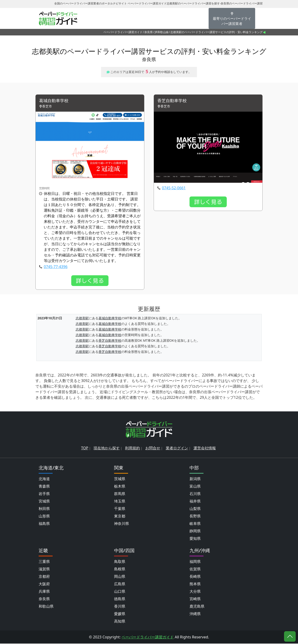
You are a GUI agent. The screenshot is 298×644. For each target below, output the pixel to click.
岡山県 (120, 577)
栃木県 (120, 487)
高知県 (120, 622)
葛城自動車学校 (55, 101)
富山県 (195, 487)
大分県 (195, 592)
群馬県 (120, 494)
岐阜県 (195, 524)
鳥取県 (120, 562)
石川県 (195, 494)
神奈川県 (122, 524)
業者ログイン (177, 448)
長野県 (195, 517)
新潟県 (195, 479)
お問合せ (153, 448)
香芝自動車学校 (174, 101)
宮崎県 (195, 599)
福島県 (44, 524)
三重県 (44, 562)
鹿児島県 (197, 607)
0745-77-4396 (56, 267)
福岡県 (195, 562)
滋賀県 (44, 569)
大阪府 (44, 584)
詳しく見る (90, 281)
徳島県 (120, 599)
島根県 (120, 569)
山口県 (120, 592)
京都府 (44, 577)
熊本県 (195, 584)
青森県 (44, 487)
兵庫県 (44, 592)
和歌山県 (46, 607)
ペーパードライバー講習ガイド (123, 32)
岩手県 (44, 494)
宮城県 (44, 502)
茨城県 (120, 479)
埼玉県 (120, 502)
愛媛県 (120, 614)
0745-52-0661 (174, 188)
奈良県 (149, 32)
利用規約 (132, 448)
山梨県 (195, 509)
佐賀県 (195, 569)
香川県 (120, 607)
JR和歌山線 (162, 32)
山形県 (44, 517)
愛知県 (195, 539)
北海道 (44, 479)
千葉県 (120, 509)
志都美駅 (82, 319)
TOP (85, 448)
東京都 (120, 517)
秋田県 (44, 509)
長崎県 (195, 577)
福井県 (195, 502)
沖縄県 (195, 614)
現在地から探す (107, 448)
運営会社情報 (205, 448)
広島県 (120, 584)
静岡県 (195, 531)
